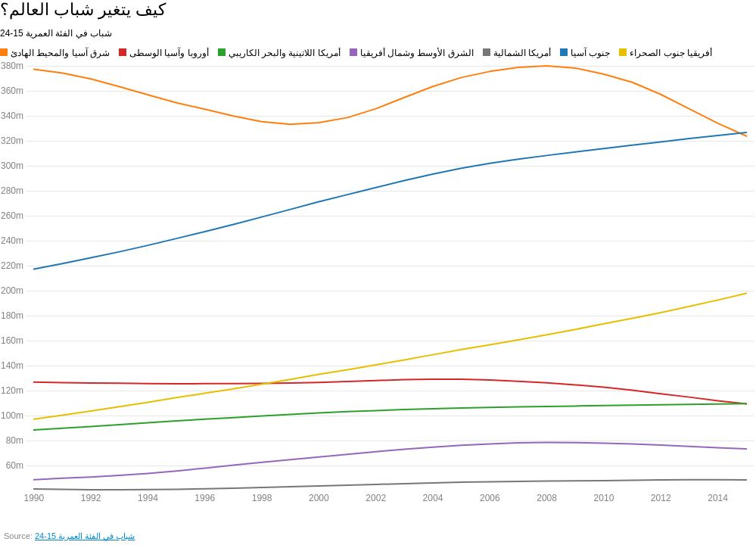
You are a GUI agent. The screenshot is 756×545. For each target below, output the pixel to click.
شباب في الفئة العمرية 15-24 (85, 536)
